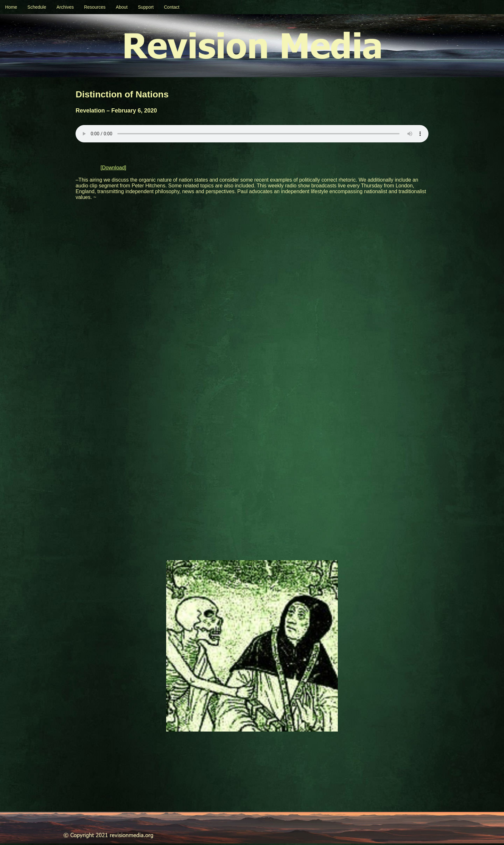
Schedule (37, 7)
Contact (172, 7)
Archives (65, 7)
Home (11, 7)
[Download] (113, 168)
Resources (95, 7)
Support (146, 7)
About (122, 7)
